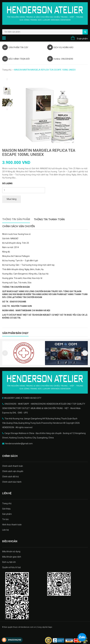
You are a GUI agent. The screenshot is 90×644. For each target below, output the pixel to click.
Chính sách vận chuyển (13, 471)
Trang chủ (7, 70)
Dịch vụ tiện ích (9, 562)
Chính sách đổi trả (10, 477)
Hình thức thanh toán (12, 525)
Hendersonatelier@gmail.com (19, 444)
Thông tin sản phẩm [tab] (16, 219)
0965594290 (15, 640)
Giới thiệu (6, 509)
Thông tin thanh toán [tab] (49, 219)
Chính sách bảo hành (12, 482)
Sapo (50, 627)
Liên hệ (5, 530)
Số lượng (7, 183)
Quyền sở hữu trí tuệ (11, 567)
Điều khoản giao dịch (12, 557)
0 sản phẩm (82, 39)
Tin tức (5, 519)
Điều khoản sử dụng (11, 551)
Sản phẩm (7, 514)
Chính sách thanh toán (13, 466)
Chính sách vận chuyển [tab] (19, 226)
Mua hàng (12, 199)
